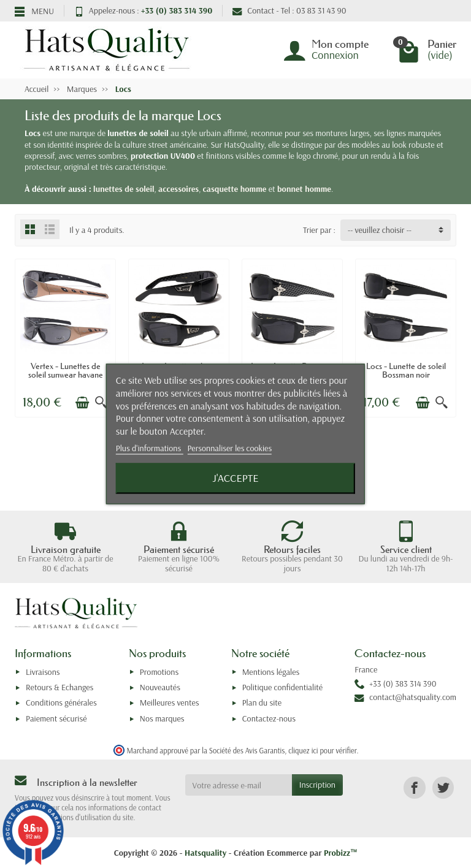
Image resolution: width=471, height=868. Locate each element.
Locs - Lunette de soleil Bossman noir (406, 370)
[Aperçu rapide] (101, 403)
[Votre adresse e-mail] (239, 785)
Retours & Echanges (59, 687)
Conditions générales (61, 702)
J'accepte (235, 478)
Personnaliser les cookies (229, 448)
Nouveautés (160, 687)
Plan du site (262, 702)
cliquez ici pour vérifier (322, 750)
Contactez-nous (269, 718)
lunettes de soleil (124, 189)
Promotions (159, 672)
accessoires (178, 189)
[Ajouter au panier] (82, 403)
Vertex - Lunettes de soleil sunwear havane (66, 370)
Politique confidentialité (283, 687)
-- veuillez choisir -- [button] (380, 230)
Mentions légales (271, 672)
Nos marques (162, 718)
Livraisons (43, 672)
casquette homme (235, 189)
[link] (414, 787)
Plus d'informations (150, 448)
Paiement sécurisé (56, 718)
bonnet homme (304, 189)
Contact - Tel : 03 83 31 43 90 (289, 10)
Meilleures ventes (170, 702)
